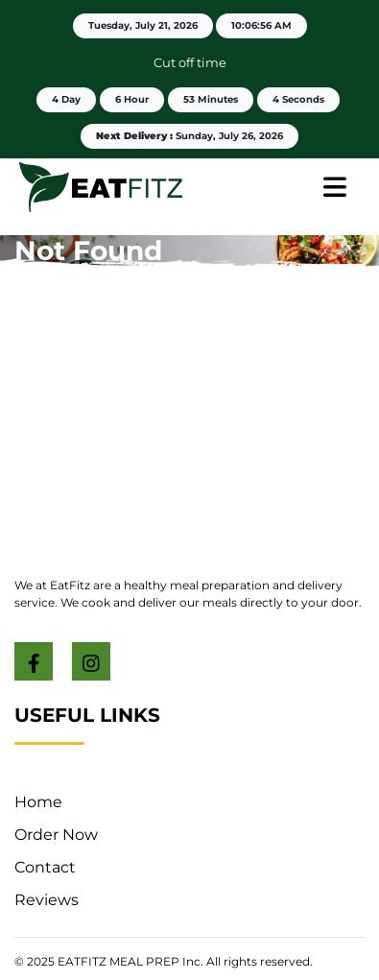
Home (38, 802)
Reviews (47, 900)
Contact (45, 867)
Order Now (56, 835)
